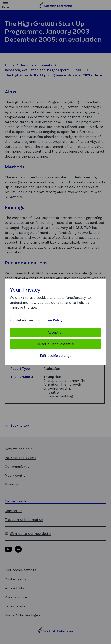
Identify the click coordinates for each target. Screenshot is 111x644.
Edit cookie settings (56, 356)
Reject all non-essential (55, 344)
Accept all (55, 332)
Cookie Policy (52, 320)
